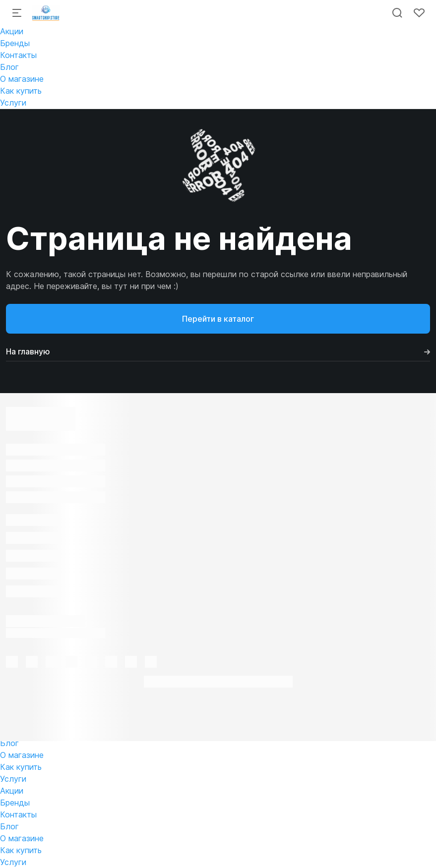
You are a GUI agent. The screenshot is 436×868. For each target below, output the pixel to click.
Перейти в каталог (218, 319)
